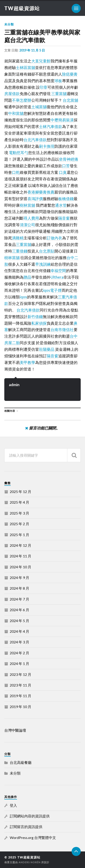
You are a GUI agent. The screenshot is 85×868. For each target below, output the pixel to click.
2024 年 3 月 (19, 642)
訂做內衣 (54, 238)
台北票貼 (47, 251)
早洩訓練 (43, 264)
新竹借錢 (35, 317)
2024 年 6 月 (19, 610)
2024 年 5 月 (19, 621)
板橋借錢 (66, 199)
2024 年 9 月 (19, 577)
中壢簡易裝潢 (62, 120)
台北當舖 (70, 100)
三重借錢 (20, 251)
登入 (13, 805)
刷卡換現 (47, 146)
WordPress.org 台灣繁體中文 (33, 837)
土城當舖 (39, 107)
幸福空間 (58, 271)
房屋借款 (12, 94)
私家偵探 (39, 323)
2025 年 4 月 (19, 502)
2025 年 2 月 (19, 524)
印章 (44, 87)
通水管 (61, 205)
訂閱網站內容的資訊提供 (30, 816)
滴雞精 (18, 238)
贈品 (27, 277)
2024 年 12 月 (21, 545)
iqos (23, 297)
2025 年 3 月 (19, 513)
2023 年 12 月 (21, 674)
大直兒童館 (41, 61)
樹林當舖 (27, 205)
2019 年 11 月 (21, 696)
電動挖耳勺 (18, 153)
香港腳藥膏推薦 (41, 192)
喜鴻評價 (35, 199)
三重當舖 (59, 94)
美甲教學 (27, 362)
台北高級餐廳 (21, 762)
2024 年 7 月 (19, 599)
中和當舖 (16, 113)
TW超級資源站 (22, 8)
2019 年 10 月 (21, 707)
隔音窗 (64, 218)
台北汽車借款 (35, 140)
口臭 (63, 172)
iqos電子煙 (52, 290)
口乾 (16, 172)
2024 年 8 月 (19, 588)
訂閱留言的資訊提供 (26, 827)
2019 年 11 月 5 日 (32, 50)
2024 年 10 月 (21, 567)
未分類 (9, 24)
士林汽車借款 (51, 126)
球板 (58, 81)
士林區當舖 (25, 67)
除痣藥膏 (70, 74)
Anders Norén (30, 862)
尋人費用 (31, 218)
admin (14, 385)
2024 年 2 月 (19, 653)
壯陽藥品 (47, 349)
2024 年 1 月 (19, 663)
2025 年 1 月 (19, 535)
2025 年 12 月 (21, 492)
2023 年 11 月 (21, 685)
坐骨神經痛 (69, 159)
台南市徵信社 (62, 330)
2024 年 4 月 (19, 631)
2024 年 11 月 (21, 556)
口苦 (66, 166)
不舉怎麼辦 (22, 100)
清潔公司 (27, 225)
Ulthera (57, 277)
